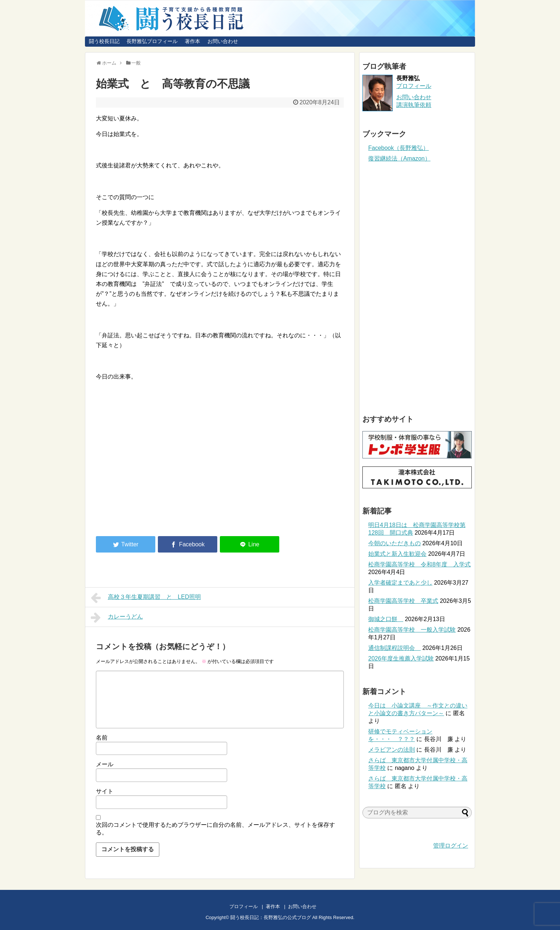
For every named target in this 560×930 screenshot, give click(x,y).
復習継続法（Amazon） (399, 158)
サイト (105, 791)
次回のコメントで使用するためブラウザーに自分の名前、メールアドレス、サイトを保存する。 (215, 829)
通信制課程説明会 (394, 648)
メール (105, 764)
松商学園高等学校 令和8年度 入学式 (419, 564)
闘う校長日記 (104, 41)
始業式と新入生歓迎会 (397, 554)
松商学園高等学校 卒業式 (403, 601)
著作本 (192, 41)
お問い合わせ (223, 41)
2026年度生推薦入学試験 (401, 658)
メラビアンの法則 (392, 750)
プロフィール (414, 86)
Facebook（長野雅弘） (398, 148)
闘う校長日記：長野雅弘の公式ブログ (271, 917)
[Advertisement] (157, 470)
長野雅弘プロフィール (152, 41)
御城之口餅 (386, 619)
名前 (102, 738)
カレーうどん (117, 617)
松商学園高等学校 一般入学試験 (412, 630)
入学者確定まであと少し (400, 583)
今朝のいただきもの (394, 543)
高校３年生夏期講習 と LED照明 (146, 598)
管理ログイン (451, 846)
